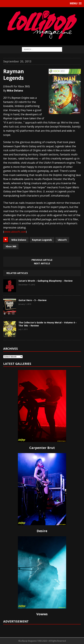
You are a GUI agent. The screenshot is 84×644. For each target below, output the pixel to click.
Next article (42, 263)
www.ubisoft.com (15, 232)
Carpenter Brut (42, 448)
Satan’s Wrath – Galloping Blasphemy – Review (46, 281)
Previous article (42, 260)
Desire (42, 531)
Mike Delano (19, 240)
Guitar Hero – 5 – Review (33, 300)
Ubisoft (62, 240)
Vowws (42, 614)
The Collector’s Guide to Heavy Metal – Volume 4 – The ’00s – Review (48, 324)
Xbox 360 (11, 246)
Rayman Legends (42, 240)
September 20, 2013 (17, 61)
